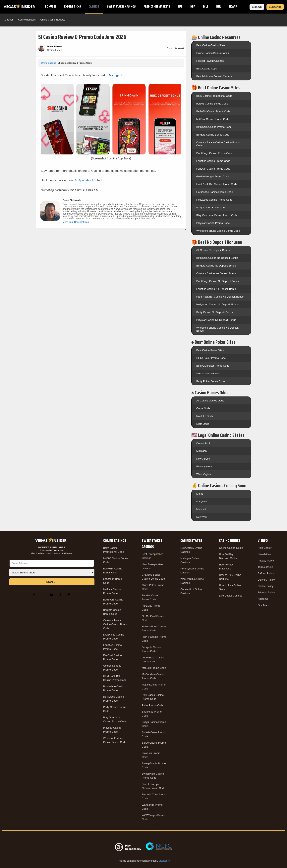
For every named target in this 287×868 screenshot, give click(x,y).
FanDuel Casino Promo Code (213, 169)
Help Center (265, 548)
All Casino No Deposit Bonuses (214, 250)
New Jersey (203, 459)
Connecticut (203, 443)
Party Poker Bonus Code (211, 381)
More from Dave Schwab (76, 222)
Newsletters (264, 554)
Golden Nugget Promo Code (213, 176)
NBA (193, 6)
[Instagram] (70, 595)
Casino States (191, 540)
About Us (263, 599)
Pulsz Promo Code (152, 705)
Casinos (94, 6)
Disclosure (164, 861)
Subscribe (275, 7)
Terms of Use (265, 567)
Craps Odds (203, 408)
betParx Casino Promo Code (213, 119)
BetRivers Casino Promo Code (214, 127)
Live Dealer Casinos (231, 596)
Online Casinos (49, 63)
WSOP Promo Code (208, 373)
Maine (200, 494)
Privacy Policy (266, 561)
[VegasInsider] (52, 540)
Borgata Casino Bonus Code (213, 135)
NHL (219, 6)
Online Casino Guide (231, 548)
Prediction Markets (157, 6)
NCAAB (249, 6)
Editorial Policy (266, 592)
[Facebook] (35, 595)
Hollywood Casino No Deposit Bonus (217, 304)
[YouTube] (52, 595)
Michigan (115, 75)
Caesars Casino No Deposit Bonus (216, 273)
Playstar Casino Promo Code (213, 223)
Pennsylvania (204, 466)
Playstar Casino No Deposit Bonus (216, 320)
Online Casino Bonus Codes (213, 53)
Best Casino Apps (207, 69)
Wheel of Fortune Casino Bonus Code (218, 231)
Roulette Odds (205, 416)
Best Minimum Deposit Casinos (214, 76)
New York (202, 517)
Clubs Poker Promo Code (211, 358)
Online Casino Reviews (53, 20)
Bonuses (51, 6)
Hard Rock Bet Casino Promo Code (217, 184)
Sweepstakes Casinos (121, 6)
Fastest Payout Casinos (210, 61)
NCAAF (233, 6)
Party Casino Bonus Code (211, 207)
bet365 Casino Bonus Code (212, 104)
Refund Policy (266, 573)
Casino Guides (230, 540)
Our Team (263, 605)
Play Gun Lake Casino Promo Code (217, 215)
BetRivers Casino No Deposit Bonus (217, 258)
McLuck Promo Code (154, 668)
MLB (206, 6)
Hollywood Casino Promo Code (214, 200)
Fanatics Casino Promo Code (213, 161)
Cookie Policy (266, 586)
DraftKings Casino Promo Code (214, 153)
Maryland (202, 501)
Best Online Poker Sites (210, 350)
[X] (43, 595)
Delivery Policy (266, 580)
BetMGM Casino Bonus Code (213, 111)
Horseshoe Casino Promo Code (215, 192)
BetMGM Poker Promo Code (213, 366)
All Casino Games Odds (210, 401)
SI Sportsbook (84, 180)
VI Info (263, 540)
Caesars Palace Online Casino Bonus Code (115, 624)
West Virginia (204, 474)
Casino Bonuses (27, 20)
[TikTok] (61, 595)
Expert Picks (73, 6)
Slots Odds (203, 424)
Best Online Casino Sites (211, 45)
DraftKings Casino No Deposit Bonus (218, 281)
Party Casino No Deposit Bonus (215, 312)
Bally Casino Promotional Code (214, 96)
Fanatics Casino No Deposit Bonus (216, 289)
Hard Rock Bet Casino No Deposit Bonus (220, 297)
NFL (180, 6)
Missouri (201, 509)
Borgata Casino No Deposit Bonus (216, 266)
